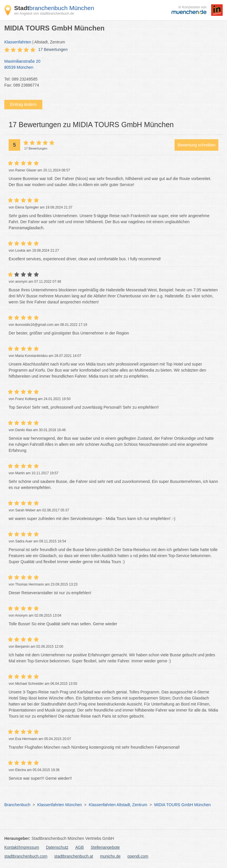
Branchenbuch (17, 805)
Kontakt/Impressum (22, 847)
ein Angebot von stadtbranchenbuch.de (44, 14)
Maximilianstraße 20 (111, 65)
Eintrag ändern (23, 104)
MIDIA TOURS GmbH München (182, 805)
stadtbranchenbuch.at (74, 856)
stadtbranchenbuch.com (26, 856)
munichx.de (110, 856)
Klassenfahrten (18, 42)
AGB (80, 847)
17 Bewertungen (53, 49)
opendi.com (138, 856)
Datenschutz (57, 847)
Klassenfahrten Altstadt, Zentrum (118, 805)
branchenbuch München (54, 8)
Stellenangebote (105, 847)
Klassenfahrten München (59, 805)
